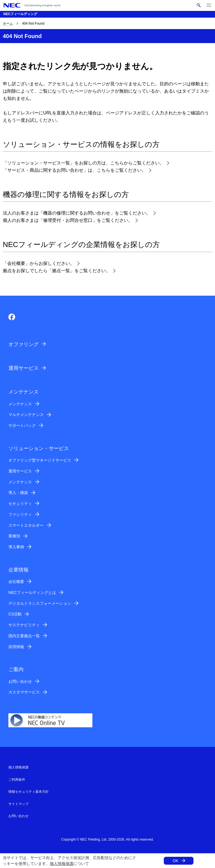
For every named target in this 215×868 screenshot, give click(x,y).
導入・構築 (18, 493)
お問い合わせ (20, 681)
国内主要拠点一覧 (24, 636)
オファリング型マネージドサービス (40, 460)
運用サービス (24, 368)
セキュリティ (20, 504)
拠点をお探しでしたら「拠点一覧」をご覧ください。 (57, 271)
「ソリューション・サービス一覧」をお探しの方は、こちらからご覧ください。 (83, 163)
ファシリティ (20, 514)
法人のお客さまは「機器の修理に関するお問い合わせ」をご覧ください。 (77, 213)
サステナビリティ (24, 625)
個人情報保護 (62, 864)
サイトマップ (18, 804)
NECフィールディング (20, 14)
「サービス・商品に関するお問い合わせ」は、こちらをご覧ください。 (74, 170)
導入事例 (16, 547)
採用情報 (16, 647)
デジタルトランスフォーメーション (40, 603)
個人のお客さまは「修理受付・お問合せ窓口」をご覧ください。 (68, 220)
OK (176, 861)
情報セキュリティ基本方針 (29, 792)
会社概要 (16, 582)
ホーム (8, 23)
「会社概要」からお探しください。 (39, 263)
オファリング (24, 344)
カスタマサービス (24, 692)
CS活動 (15, 614)
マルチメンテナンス (26, 415)
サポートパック (22, 425)
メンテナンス (20, 404)
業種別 (14, 536)
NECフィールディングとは (32, 592)
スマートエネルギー (26, 525)
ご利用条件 (17, 780)
